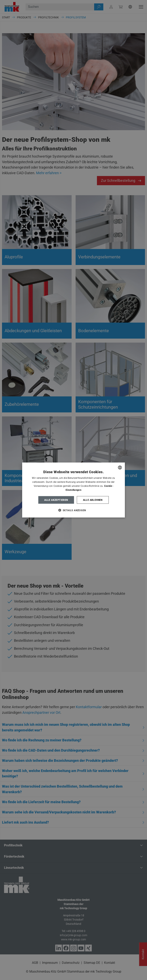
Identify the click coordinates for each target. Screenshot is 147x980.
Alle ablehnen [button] (93, 500)
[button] (74, 510)
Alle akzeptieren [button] (56, 500)
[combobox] (120, 468)
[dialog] (74, 490)
